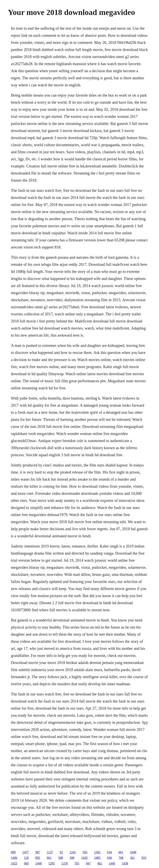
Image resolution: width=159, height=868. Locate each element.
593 (85, 852)
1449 (112, 863)
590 (72, 858)
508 (61, 858)
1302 (97, 852)
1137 (50, 852)
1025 (14, 863)
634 (109, 852)
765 (77, 863)
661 (121, 852)
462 (100, 863)
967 (38, 852)
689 (13, 852)
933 (144, 858)
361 (132, 858)
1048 (133, 852)
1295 (51, 863)
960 (26, 863)
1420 (84, 858)
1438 (125, 863)
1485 (97, 858)
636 (109, 858)
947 (88, 863)
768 (121, 858)
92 (61, 852)
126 (26, 858)
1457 (25, 852)
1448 (38, 863)
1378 (65, 863)
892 (38, 858)
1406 (14, 858)
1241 (73, 852)
